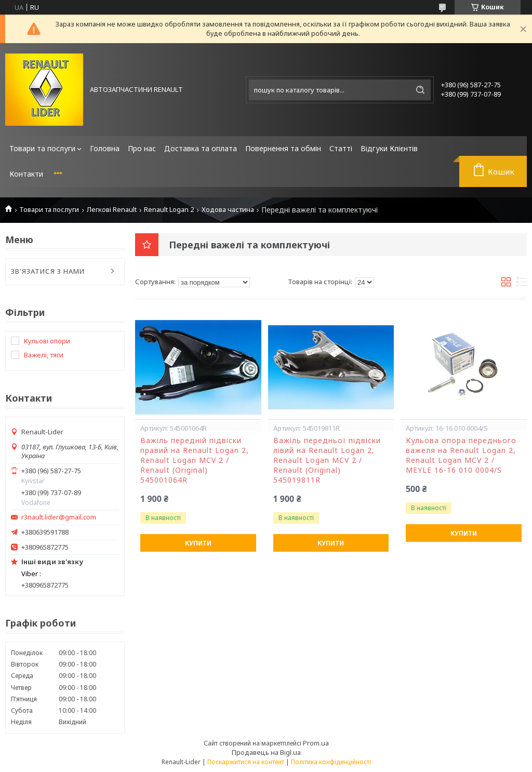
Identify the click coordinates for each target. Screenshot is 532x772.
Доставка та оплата (201, 148)
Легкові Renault (112, 210)
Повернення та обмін (283, 148)
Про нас (142, 148)
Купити (198, 543)
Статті (341, 148)
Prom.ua (316, 743)
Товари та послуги (42, 148)
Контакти (26, 174)
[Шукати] (420, 90)
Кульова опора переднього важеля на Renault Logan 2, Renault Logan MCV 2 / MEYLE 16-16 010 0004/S (461, 455)
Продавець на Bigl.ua (266, 752)
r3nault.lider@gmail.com (59, 517)
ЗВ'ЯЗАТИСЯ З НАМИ (48, 271)
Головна (105, 148)
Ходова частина (228, 210)
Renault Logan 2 (169, 210)
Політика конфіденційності (331, 762)
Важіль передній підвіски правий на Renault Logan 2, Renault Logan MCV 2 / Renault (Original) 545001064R (195, 460)
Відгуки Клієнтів (389, 148)
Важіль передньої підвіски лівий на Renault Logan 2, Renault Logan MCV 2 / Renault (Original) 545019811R (327, 460)
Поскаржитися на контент (246, 762)
